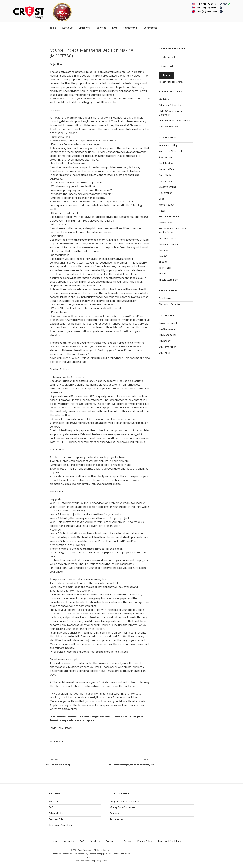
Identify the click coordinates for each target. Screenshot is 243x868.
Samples (114, 813)
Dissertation (166, 193)
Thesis (162, 274)
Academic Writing (168, 145)
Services (101, 28)
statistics (164, 99)
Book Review (166, 163)
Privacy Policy (56, 813)
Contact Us (112, 841)
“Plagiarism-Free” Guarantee (125, 801)
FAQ (115, 28)
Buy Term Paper (167, 347)
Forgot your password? (171, 82)
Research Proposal (169, 244)
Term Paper (165, 268)
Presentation (166, 223)
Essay (162, 199)
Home (53, 28)
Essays (59, 742)
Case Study (165, 175)
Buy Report (165, 341)
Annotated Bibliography (171, 151)
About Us (67, 28)
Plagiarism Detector (170, 304)
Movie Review (166, 205)
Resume (163, 250)
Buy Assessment (168, 323)
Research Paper (167, 238)
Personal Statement (170, 217)
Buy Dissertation (168, 335)
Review (163, 256)
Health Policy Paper (169, 127)
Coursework (165, 181)
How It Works (130, 28)
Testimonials (117, 819)
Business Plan (166, 169)
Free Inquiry (165, 298)
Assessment (166, 157)
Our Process (150, 28)
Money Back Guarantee (122, 807)
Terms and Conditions (60, 825)
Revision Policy (57, 819)
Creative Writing (168, 187)
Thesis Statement (169, 280)
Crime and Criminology (171, 105)
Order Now (85, 28)
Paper (162, 211)
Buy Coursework (168, 329)
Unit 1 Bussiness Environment (175, 121)
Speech (163, 262)
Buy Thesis (165, 353)
